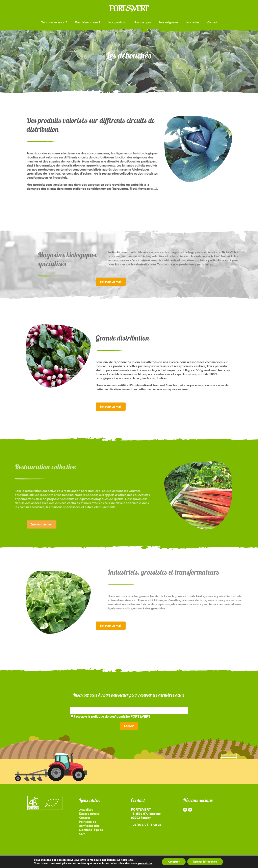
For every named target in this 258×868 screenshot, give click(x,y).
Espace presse (89, 814)
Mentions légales (91, 830)
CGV (82, 834)
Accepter (174, 862)
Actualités (86, 810)
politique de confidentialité (121, 717)
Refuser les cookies (205, 862)
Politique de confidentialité (89, 824)
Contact (85, 818)
